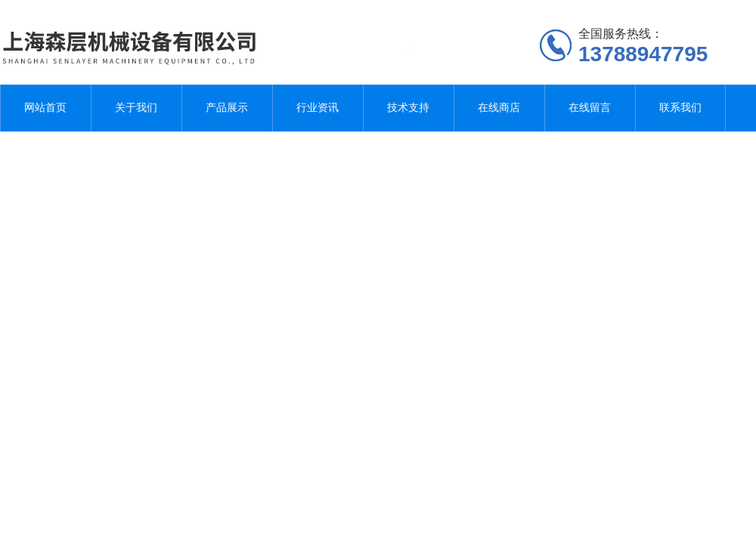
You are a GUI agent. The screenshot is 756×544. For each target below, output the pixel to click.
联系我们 (680, 108)
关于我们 (136, 108)
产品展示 (227, 108)
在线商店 (499, 108)
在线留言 (590, 108)
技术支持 (408, 108)
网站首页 (45, 108)
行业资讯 (318, 108)
